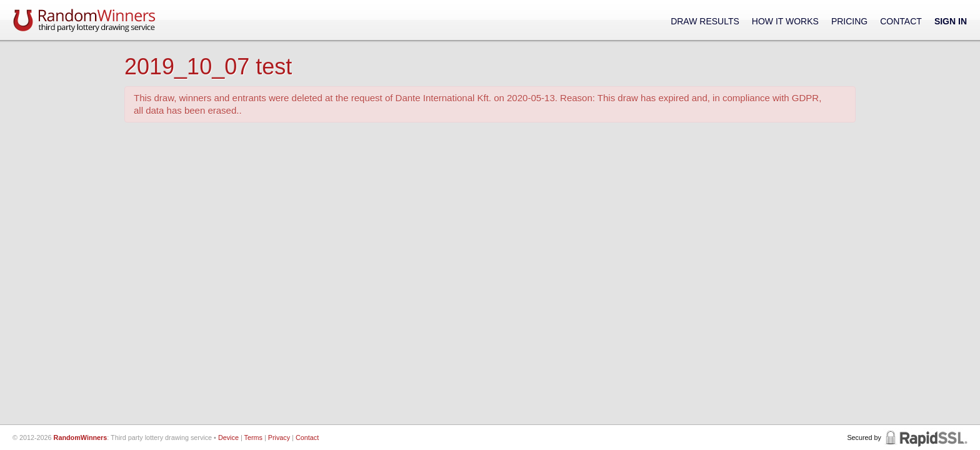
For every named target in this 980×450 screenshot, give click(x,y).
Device (228, 437)
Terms (253, 437)
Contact (901, 21)
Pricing (849, 21)
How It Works (785, 21)
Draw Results (705, 21)
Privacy (279, 437)
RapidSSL (925, 437)
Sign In (951, 21)
